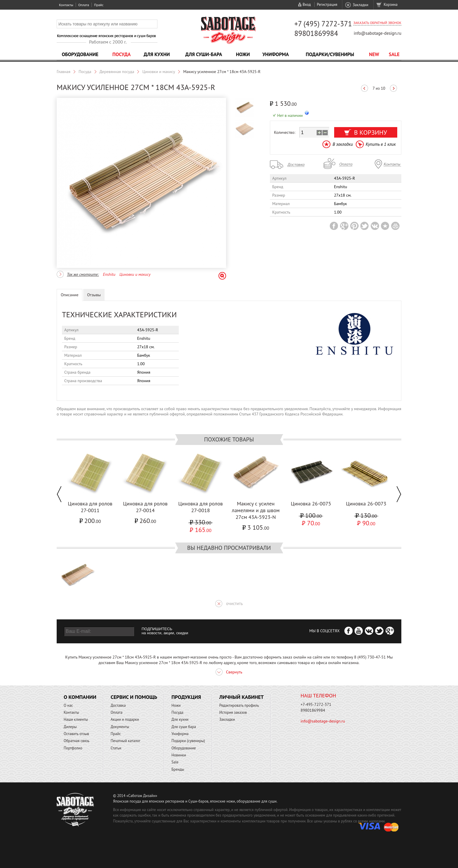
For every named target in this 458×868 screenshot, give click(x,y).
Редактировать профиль (239, 705)
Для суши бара (184, 727)
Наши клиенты (76, 719)
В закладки (342, 144)
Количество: (285, 132)
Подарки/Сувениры (330, 54)
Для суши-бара (204, 54)
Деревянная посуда (117, 72)
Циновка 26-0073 (366, 504)
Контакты (66, 5)
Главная (64, 72)
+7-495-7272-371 (316, 704)
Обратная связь (77, 741)
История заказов (233, 712)
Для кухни (157, 54)
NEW (374, 54)
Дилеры (70, 727)
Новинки (179, 755)
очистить (234, 603)
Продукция (186, 697)
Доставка (118, 705)
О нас (68, 705)
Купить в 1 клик (381, 144)
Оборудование (80, 54)
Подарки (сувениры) (188, 741)
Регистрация (327, 5)
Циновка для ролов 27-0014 (145, 507)
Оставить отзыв (76, 734)
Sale (394, 54)
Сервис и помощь (134, 697)
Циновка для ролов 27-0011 (90, 507)
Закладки (360, 5)
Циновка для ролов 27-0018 (201, 507)
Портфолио (73, 748)
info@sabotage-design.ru (378, 33)
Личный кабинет (242, 697)
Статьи (116, 748)
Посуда (122, 54)
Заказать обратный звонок (377, 23)
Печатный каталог (126, 741)
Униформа (276, 54)
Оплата (84, 5)
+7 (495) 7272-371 (323, 24)
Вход (307, 5)
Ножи (243, 54)
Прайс (99, 5)
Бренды (178, 769)
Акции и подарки (125, 719)
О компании (80, 697)
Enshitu (109, 274)
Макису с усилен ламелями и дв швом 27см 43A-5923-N (256, 510)
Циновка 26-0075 (311, 504)
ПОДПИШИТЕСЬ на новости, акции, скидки (165, 631)
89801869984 (316, 33)
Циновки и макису (159, 72)
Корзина (391, 5)
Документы (120, 727)
